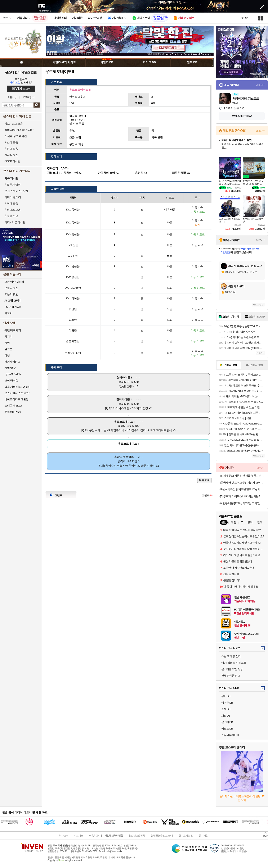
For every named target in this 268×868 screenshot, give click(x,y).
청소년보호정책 (137, 836)
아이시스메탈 (121, 408)
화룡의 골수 (148, 466)
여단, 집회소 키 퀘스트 (234, 663)
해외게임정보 (12, 362)
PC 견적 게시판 (13, 307)
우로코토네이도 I (124, 422)
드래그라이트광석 (161, 430)
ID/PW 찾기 (29, 97)
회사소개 (63, 836)
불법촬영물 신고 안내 (162, 836)
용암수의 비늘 (98, 430)
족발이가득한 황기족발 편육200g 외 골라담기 (242, 489)
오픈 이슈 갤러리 (14, 282)
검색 (37, 105)
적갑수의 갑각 (137, 430)
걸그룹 (8, 349)
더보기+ (260, 85)
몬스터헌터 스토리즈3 (17, 393)
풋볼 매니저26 (13, 412)
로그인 (245, 18)
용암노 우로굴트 (124, 457)
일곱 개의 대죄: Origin (17, 387)
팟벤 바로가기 (13, 330)
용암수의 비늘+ (115, 466)
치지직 (8, 337)
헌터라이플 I (124, 378)
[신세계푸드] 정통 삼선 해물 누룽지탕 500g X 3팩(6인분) (242, 476)
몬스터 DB (227, 722)
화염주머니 (117, 430)
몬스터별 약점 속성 (232, 669)
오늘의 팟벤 (11, 294)
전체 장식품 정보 (231, 676)
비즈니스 (79, 836)
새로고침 (257, 305)
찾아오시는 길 (186, 836)
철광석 (131, 386)
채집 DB (226, 716)
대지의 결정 (141, 408)
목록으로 (204, 480)
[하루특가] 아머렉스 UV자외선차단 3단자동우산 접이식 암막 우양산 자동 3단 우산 (242, 496)
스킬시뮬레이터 (230, 735)
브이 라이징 (11, 380)
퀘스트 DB (227, 729)
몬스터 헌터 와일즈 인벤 (21, 72)
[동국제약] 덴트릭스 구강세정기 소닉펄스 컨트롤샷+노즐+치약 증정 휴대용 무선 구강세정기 (242, 483)
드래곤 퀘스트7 (13, 406)
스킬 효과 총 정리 (231, 656)
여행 (7, 355)
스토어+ (260, 131)
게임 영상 (10, 368)
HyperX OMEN (13, 374)
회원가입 (12, 97)
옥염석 (133, 466)
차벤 (7, 343)
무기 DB (226, 696)
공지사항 (204, 836)
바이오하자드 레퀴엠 (17, 399)
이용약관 (94, 836)
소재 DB (226, 709)
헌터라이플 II (124, 399)
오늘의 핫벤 (11, 288)
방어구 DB (227, 703)
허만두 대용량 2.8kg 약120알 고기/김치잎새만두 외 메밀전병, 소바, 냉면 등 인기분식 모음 (242, 503)
